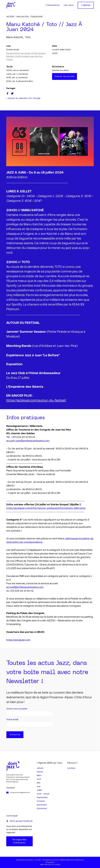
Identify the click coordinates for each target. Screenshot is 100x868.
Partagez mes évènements (19, 841)
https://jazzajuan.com (18, 640)
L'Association (53, 5)
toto (28, 37)
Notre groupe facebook (19, 821)
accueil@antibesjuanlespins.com (25, 587)
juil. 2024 (10, 16)
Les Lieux (69, 5)
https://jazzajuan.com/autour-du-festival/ (36, 400)
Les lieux (71, 768)
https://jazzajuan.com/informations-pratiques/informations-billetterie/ (46, 508)
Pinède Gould (37, 16)
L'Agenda (86, 5)
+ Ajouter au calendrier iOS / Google (23, 98)
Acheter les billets (65, 76)
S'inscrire (15, 735)
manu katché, (15, 37)
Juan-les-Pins (23, 16)
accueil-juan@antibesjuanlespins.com (28, 441)
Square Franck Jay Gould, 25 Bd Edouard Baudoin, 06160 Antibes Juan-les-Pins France (26, 56)
